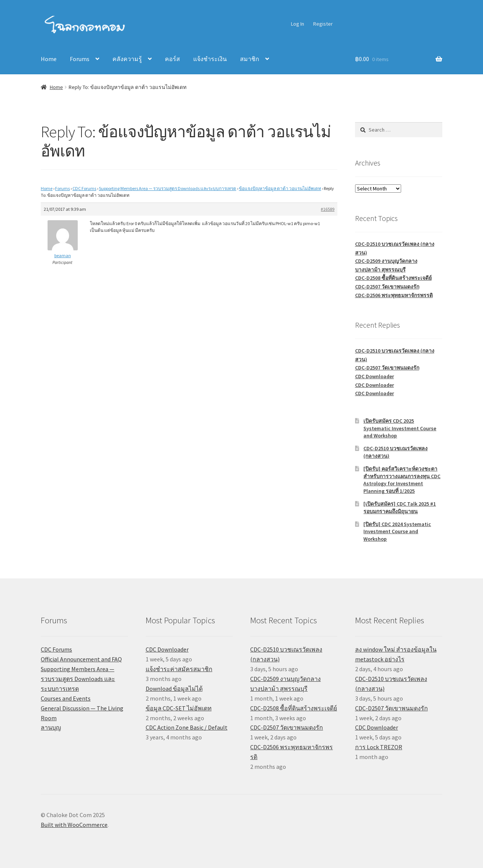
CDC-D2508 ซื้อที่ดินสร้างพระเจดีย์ (393, 278)
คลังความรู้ (127, 59)
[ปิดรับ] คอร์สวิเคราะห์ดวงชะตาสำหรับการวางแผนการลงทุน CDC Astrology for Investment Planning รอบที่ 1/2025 (402, 480)
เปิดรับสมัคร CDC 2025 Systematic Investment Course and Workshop (400, 428)
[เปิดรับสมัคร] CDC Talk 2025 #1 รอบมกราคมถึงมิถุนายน (400, 508)
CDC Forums (84, 188)
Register (323, 24)
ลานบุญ (51, 727)
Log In (298, 24)
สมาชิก (250, 59)
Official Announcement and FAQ (81, 659)
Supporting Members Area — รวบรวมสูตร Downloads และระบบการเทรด (168, 188)
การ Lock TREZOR (379, 747)
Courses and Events (66, 698)
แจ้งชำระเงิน (210, 59)
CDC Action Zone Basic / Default (187, 727)
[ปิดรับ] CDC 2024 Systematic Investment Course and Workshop (397, 532)
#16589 (328, 209)
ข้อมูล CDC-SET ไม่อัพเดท (179, 708)
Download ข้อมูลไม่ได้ (174, 689)
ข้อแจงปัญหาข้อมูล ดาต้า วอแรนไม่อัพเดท (280, 188)
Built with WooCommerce (74, 825)
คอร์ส (172, 59)
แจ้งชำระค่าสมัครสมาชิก (179, 669)
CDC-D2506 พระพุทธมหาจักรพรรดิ (394, 295)
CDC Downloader (375, 376)
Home (49, 59)
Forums (80, 59)
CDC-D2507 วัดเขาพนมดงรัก (387, 287)
